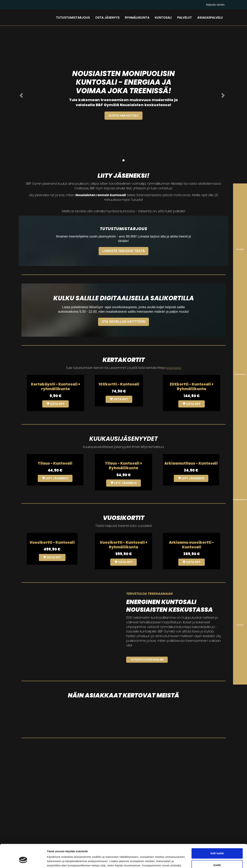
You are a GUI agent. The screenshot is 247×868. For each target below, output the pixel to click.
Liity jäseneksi (55, 478)
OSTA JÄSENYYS (107, 18)
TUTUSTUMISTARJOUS (73, 18)
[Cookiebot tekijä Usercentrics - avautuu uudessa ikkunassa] (23, 861)
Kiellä (217, 846)
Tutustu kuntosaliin (147, 660)
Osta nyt (56, 404)
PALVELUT (185, 18)
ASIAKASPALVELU (210, 18)
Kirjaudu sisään (215, 5)
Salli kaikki (217, 835)
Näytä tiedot (55, 861)
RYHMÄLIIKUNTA (137, 18)
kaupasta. (174, 368)
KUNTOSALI (163, 18)
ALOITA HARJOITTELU (124, 116)
